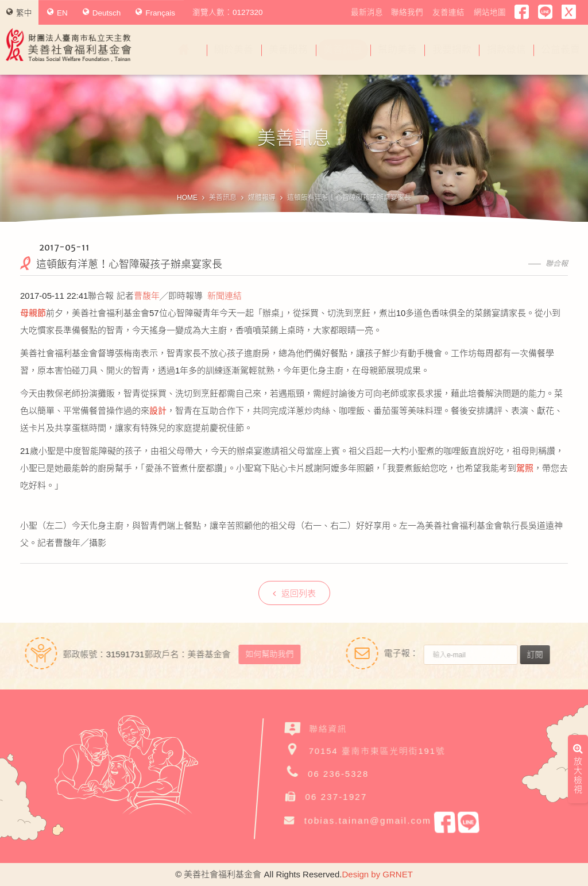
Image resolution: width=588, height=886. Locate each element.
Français (155, 13)
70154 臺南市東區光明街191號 (378, 750)
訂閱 (540, 654)
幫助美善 (397, 50)
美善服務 (288, 50)
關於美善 (234, 50)
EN (57, 13)
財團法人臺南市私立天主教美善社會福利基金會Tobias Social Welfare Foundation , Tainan (69, 45)
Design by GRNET (377, 874)
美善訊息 (343, 50)
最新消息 (367, 12)
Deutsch (102, 13)
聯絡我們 (407, 12)
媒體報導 (262, 198)
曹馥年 (147, 296)
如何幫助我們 (264, 654)
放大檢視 (578, 662)
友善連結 (448, 12)
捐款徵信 (506, 50)
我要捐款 (452, 50)
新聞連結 (225, 296)
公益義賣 (560, 50)
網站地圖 (490, 12)
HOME (187, 198)
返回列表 (294, 593)
